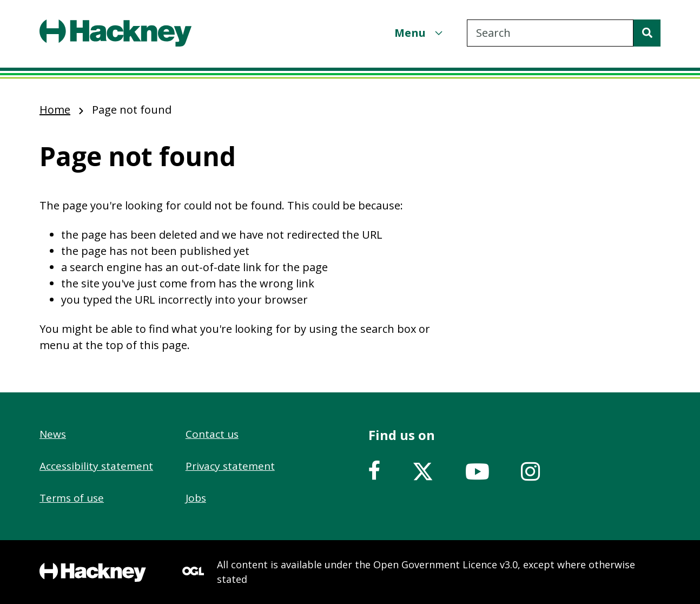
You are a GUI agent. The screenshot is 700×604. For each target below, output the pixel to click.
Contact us (212, 434)
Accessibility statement (96, 466)
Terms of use (72, 498)
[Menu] (420, 33)
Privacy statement (230, 466)
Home (55, 110)
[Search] (647, 33)
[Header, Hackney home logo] (115, 33)
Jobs (196, 498)
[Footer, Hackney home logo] (93, 572)
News (53, 434)
